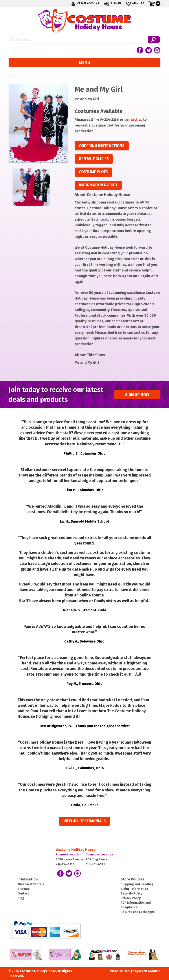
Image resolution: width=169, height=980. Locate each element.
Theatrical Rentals (31, 884)
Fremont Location (69, 854)
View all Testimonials (85, 821)
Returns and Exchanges (138, 912)
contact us (133, 120)
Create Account (84, 4)
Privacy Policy (131, 898)
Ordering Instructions (102, 146)
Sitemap (24, 889)
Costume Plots (93, 172)
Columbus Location (99, 854)
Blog (21, 898)
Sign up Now (137, 395)
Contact (23, 893)
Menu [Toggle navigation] (84, 62)
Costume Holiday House (76, 850)
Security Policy (131, 893)
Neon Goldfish (150, 971)
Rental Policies (94, 159)
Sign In (112, 4)
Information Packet (98, 185)
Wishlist (135, 4)
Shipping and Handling (137, 884)
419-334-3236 (65, 864)
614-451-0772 (95, 864)
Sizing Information (134, 889)
